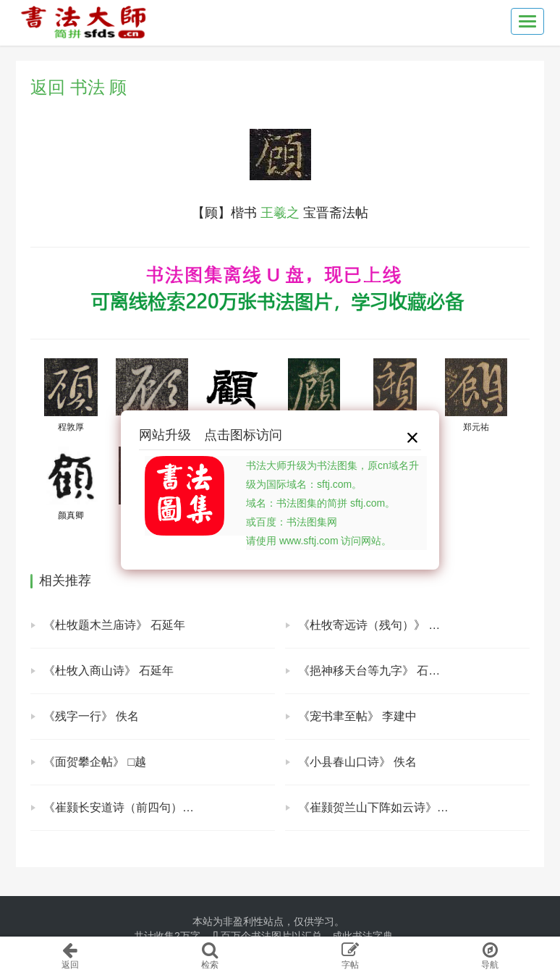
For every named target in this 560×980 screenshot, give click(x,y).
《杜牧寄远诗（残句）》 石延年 (381, 625)
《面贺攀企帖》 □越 (95, 762)
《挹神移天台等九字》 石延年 (375, 671)
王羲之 (280, 213)
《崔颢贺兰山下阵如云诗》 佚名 (381, 807)
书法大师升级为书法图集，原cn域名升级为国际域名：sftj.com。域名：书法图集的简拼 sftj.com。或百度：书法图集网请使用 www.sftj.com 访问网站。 (332, 503)
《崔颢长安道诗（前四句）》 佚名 (132, 807)
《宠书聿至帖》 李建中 (357, 716)
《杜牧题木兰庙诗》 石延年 (114, 625)
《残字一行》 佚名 (91, 716)
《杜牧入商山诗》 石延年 (109, 671)
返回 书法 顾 (79, 87)
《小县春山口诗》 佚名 (357, 762)
